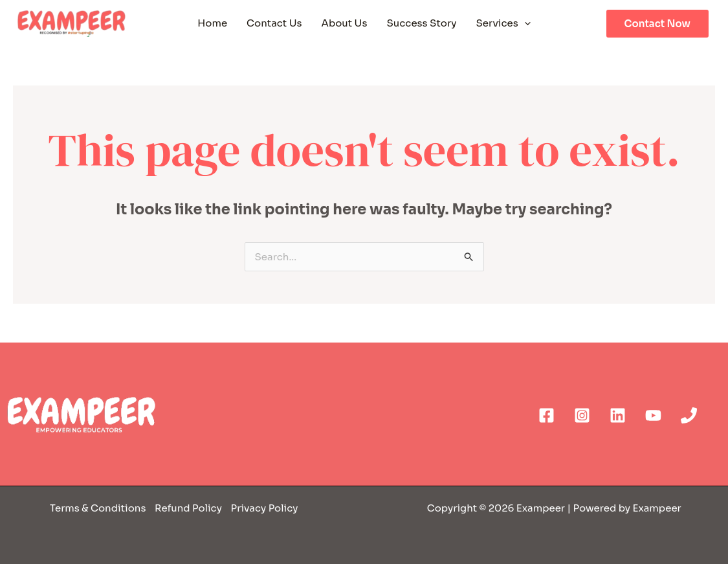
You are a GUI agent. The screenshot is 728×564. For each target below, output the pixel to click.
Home (212, 23)
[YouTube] (653, 415)
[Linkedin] (618, 415)
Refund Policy (187, 508)
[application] (524, 23)
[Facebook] (546, 415)
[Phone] (689, 415)
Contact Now (657, 24)
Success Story (421, 23)
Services (503, 23)
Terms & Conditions (99, 508)
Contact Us (274, 23)
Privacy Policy (265, 508)
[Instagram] (582, 415)
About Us (345, 23)
